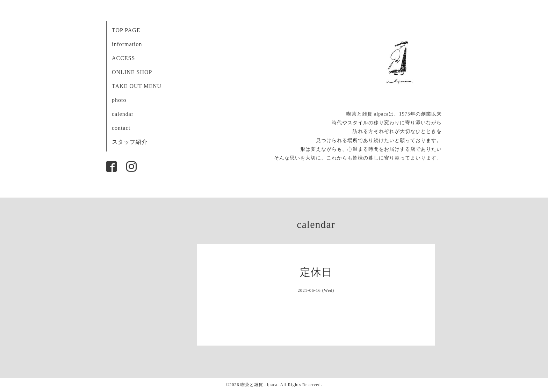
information (127, 44)
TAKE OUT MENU (137, 86)
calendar (123, 114)
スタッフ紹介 (130, 142)
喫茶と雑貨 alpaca (259, 385)
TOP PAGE (126, 30)
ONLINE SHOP (132, 72)
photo (119, 100)
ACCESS (123, 58)
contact (121, 128)
